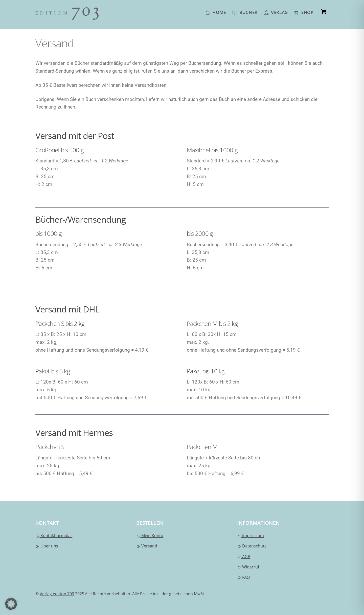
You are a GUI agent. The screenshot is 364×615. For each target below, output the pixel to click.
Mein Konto (150, 536)
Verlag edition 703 (57, 594)
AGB (244, 557)
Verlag (276, 12)
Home (216, 12)
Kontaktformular (54, 536)
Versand (147, 546)
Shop (304, 12)
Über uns (47, 546)
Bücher (245, 12)
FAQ (243, 577)
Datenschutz (252, 546)
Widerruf (248, 567)
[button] (11, 604)
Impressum (251, 536)
